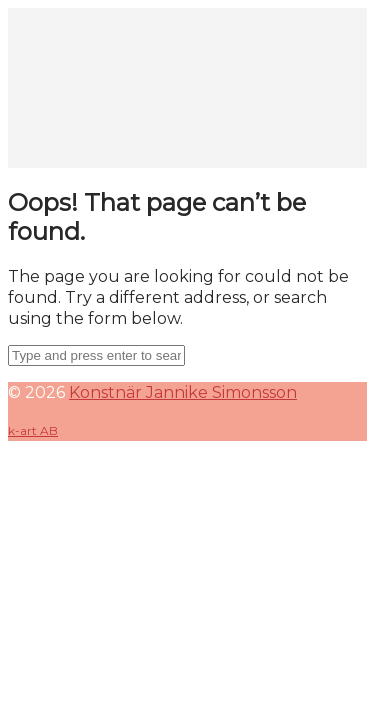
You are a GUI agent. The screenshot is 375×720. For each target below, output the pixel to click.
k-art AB (33, 430)
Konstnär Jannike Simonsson (183, 392)
